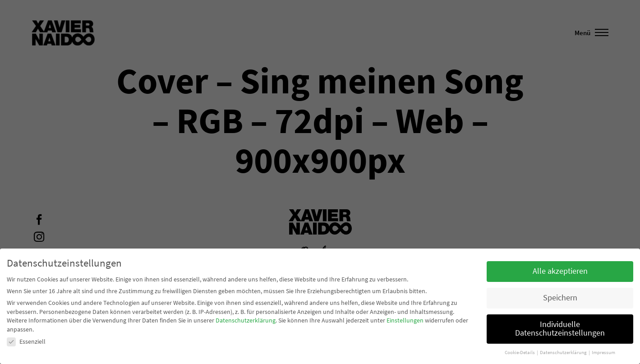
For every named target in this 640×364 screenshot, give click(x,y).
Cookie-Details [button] (520, 352)
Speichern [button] (560, 298)
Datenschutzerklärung (246, 320)
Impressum (603, 352)
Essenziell (26, 341)
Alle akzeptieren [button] (560, 271)
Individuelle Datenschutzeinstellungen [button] (560, 329)
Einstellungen (405, 320)
